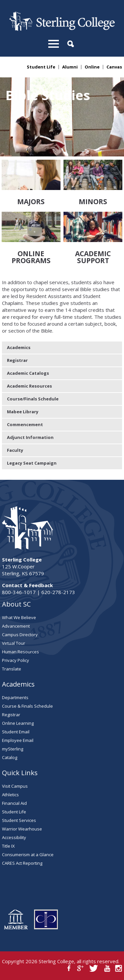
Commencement (25, 424)
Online (92, 67)
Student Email (16, 732)
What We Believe (19, 617)
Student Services (19, 820)
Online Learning (18, 723)
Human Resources (21, 652)
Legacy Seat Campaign (32, 463)
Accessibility (14, 837)
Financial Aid (14, 803)
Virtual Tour (14, 643)
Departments (15, 697)
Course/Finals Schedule (33, 399)
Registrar (17, 360)
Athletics (10, 795)
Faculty (15, 450)
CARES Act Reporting (22, 863)
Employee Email (18, 740)
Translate (12, 669)
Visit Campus (15, 786)
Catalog (10, 757)
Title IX (8, 846)
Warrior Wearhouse (22, 829)
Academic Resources (29, 386)
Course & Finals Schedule (27, 706)
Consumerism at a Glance (28, 855)
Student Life (41, 67)
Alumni (70, 67)
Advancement (16, 626)
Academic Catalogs (28, 373)
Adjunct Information (30, 437)
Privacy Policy (16, 660)
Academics (19, 347)
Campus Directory (20, 635)
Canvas (114, 67)
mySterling (13, 749)
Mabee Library (23, 412)
